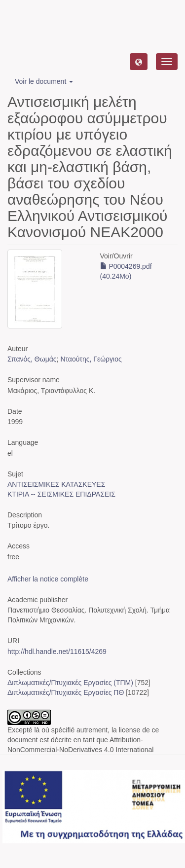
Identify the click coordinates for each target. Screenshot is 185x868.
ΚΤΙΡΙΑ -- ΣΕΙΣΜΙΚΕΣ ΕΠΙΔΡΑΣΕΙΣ (61, 494)
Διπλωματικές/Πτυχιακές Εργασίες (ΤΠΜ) (70, 683)
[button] (139, 62)
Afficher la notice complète (48, 579)
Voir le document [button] (44, 81)
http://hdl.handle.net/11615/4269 (57, 651)
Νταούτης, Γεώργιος (91, 359)
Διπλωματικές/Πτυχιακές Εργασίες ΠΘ (66, 692)
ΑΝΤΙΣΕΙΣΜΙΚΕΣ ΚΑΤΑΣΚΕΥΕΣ (56, 484)
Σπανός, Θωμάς (32, 359)
